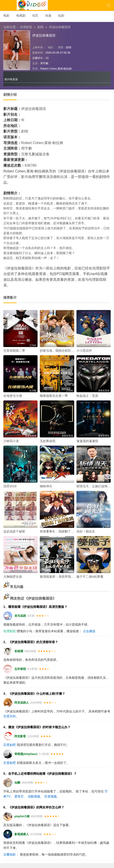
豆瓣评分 (38, 58)
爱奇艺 (19, 796)
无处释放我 (48, 441)
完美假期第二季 (14, 351)
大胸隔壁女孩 (13, 577)
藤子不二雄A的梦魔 (90, 577)
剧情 (40, 27)
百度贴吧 (10, 745)
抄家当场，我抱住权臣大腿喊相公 (63, 351)
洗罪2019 (10, 486)
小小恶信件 (84, 351)
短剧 (61, 16)
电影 (6, 16)
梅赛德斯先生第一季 (54, 396)
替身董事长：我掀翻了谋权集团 (62, 531)
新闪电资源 (11, 79)
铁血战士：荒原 (87, 396)
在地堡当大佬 (13, 396)
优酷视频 (34, 796)
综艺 (35, 16)
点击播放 (89, 631)
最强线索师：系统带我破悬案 (60, 577)
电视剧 (21, 16)
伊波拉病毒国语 (60, 27)
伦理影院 (26, 27)
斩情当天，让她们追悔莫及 (95, 486)
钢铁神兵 (46, 486)
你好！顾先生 (86, 531)
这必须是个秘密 (14, 531)
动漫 (48, 16)
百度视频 (50, 796)
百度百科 (10, 716)
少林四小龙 (11, 441)
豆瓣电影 (10, 854)
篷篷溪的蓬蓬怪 (87, 441)
